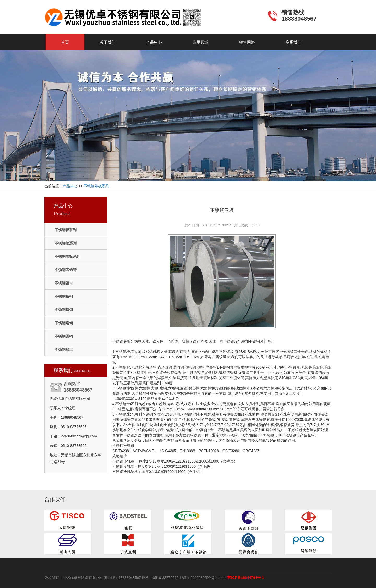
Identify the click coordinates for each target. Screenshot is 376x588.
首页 (65, 42)
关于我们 (108, 42)
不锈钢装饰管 (66, 270)
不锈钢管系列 (66, 243)
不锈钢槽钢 (64, 310)
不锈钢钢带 (64, 283)
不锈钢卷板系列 (96, 186)
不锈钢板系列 (66, 230)
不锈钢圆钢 (64, 336)
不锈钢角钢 (64, 296)
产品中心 (154, 42)
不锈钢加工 (64, 350)
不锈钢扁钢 (64, 323)
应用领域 (201, 42)
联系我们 (293, 42)
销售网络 (247, 42)
